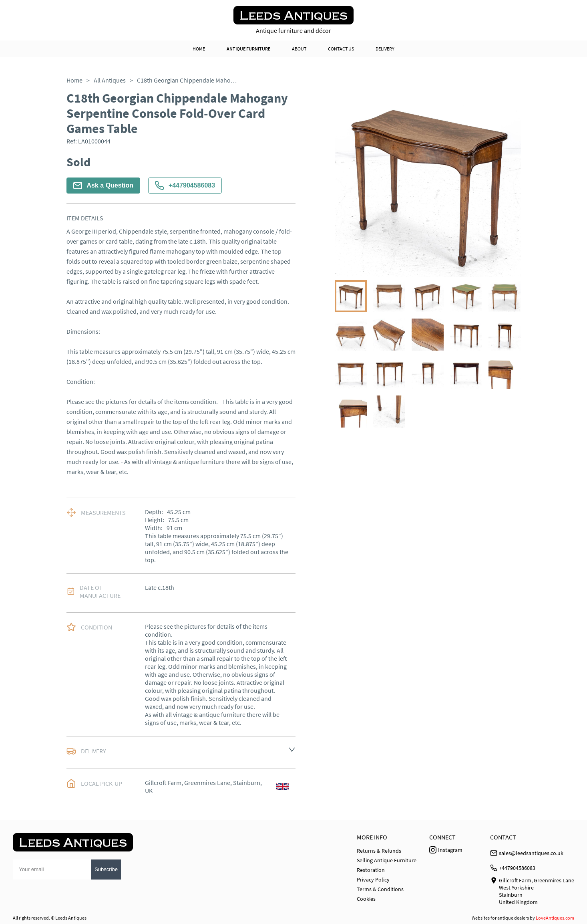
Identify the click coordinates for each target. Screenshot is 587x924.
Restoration (371, 870)
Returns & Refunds (379, 851)
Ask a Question (103, 186)
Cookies (366, 899)
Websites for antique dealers (500, 918)
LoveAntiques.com (555, 918)
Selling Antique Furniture (387, 860)
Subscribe (106, 869)
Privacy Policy (373, 880)
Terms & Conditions (380, 889)
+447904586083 (185, 186)
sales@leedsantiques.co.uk (531, 853)
